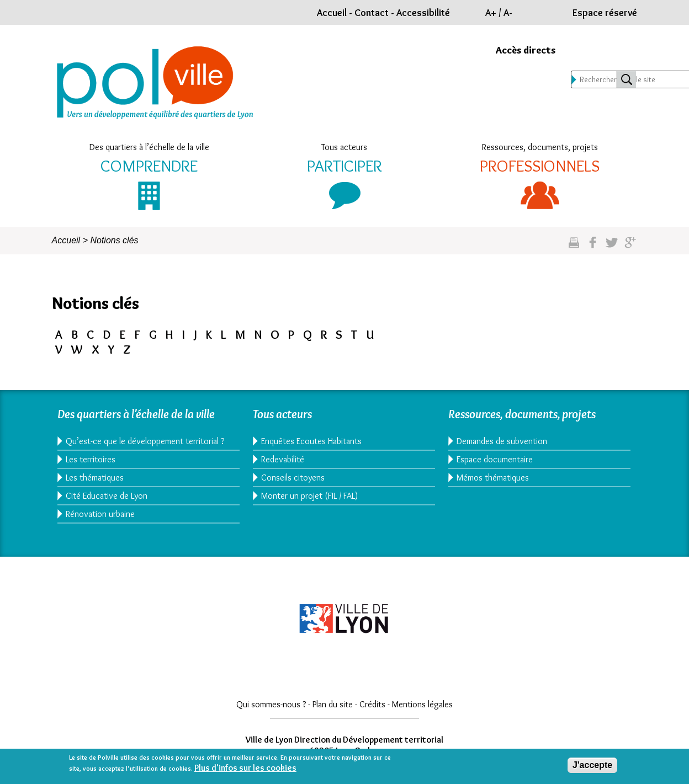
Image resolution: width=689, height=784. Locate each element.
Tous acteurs (344, 147)
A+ (491, 13)
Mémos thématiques (493, 478)
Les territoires (91, 459)
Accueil (332, 13)
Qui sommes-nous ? (271, 704)
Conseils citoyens (293, 478)
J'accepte (592, 765)
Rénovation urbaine (100, 514)
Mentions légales (422, 704)
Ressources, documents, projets (540, 147)
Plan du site (333, 704)
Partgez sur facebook (593, 247)
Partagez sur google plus (630, 247)
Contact (372, 13)
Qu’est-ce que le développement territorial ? (145, 441)
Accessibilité (423, 13)
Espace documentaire (495, 459)
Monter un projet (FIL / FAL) (309, 496)
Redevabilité (283, 459)
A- (508, 13)
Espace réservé (605, 13)
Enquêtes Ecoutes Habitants (311, 441)
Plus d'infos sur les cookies (245, 768)
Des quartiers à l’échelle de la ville (149, 147)
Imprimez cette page (574, 247)
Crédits (372, 704)
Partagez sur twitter (611, 247)
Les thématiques (95, 478)
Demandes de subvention (502, 441)
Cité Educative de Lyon (107, 496)
